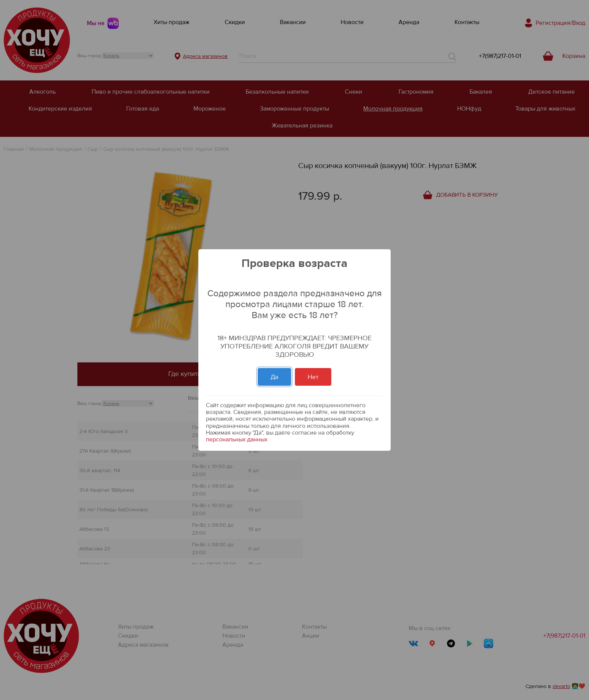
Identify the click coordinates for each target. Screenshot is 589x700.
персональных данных (237, 439)
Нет (313, 377)
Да (274, 377)
